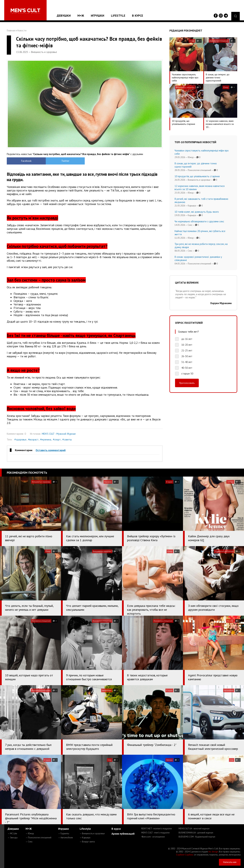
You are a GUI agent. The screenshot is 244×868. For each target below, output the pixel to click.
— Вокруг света (87, 842)
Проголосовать (187, 383)
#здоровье (20, 440)
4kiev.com (153, 837)
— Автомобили (65, 838)
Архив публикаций (123, 834)
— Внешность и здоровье (92, 833)
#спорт (57, 440)
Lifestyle (118, 16)
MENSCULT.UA (194, 829)
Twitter (65, 161)
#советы (67, 440)
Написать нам (230, 862)
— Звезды (13, 838)
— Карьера (85, 838)
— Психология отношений (38, 838)
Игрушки (98, 16)
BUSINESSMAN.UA (196, 833)
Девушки (64, 16)
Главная (11, 30)
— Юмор (30, 833)
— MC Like (12, 833)
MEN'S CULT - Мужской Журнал (59, 434)
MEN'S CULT (155, 833)
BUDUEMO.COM (197, 837)
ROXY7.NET (157, 829)
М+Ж (81, 16)
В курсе (138, 16)
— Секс (29, 842)
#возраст (33, 440)
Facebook (26, 161)
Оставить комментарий (51, 450)
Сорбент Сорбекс (185, 855)
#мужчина (46, 440)
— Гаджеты (64, 833)
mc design (213, 852)
